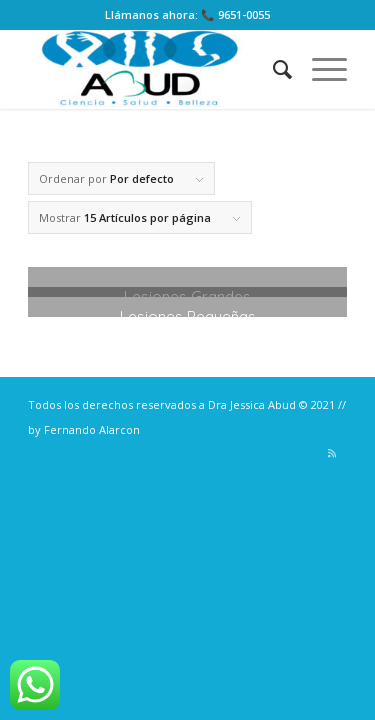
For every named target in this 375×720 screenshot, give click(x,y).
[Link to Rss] (332, 453)
